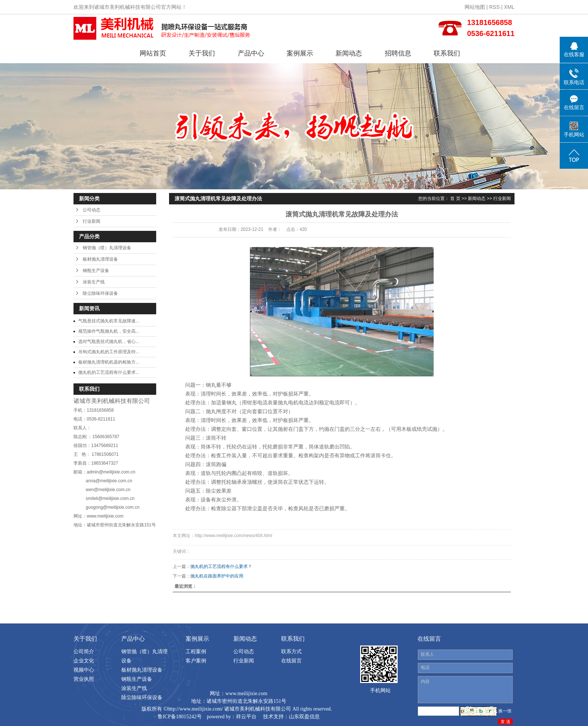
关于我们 (202, 53)
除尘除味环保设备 (100, 293)
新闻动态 (349, 53)
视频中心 (84, 670)
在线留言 (291, 661)
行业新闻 (92, 221)
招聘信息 (398, 53)
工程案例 (196, 651)
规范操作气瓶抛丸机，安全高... (109, 331)
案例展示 (300, 53)
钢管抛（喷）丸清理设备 (107, 248)
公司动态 (92, 210)
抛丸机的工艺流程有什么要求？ (221, 566)
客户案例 (196, 661)
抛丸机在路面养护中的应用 (217, 576)
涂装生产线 (94, 282)
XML (509, 7)
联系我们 (447, 53)
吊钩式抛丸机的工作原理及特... (109, 352)
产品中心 (251, 53)
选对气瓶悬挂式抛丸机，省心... (109, 341)
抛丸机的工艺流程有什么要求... (109, 372)
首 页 (455, 199)
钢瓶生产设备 (96, 271)
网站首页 (153, 53)
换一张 (505, 711)
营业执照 (84, 679)
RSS (494, 7)
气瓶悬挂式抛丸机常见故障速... (109, 321)
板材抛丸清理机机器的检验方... (109, 362)
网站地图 (475, 7)
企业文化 (84, 661)
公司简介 (84, 651)
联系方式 (291, 651)
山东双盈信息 (304, 717)
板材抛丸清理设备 (100, 259)
